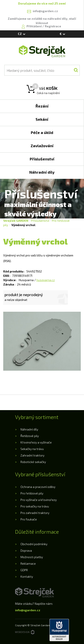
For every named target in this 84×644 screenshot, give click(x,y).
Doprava (26, 550)
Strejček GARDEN (16, 221)
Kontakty (27, 576)
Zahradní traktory (32, 455)
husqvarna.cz (46, 280)
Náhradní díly (29, 429)
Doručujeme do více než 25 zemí (42, 3)
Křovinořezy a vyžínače (36, 442)
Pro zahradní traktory (35, 513)
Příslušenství (40, 221)
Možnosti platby (32, 557)
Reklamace (28, 563)
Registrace (53, 26)
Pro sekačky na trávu (35, 506)
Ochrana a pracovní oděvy (38, 487)
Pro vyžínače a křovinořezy (39, 500)
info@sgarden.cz (28, 610)
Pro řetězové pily (32, 493)
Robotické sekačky (33, 462)
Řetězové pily (30, 436)
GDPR (24, 570)
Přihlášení (34, 26)
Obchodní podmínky (34, 544)
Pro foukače (29, 519)
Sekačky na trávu (32, 449)
